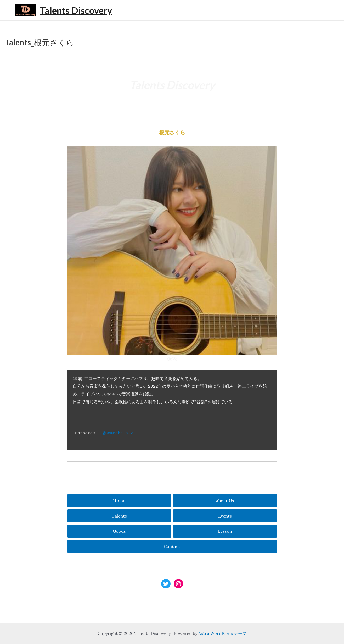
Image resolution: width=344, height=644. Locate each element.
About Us (225, 501)
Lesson (225, 531)
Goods (119, 531)
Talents (119, 516)
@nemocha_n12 (118, 433)
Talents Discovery (76, 10)
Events (225, 516)
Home (119, 501)
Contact (172, 546)
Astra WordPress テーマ (222, 633)
